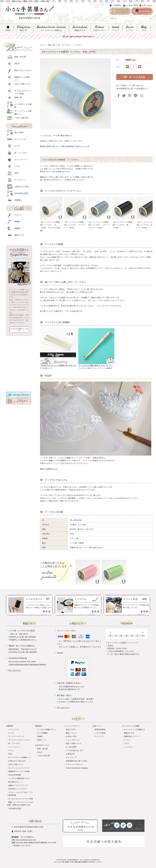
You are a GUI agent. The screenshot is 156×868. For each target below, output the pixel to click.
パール (11, 750)
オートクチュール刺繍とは (134, 729)
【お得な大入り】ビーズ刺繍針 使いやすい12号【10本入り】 (58, 366)
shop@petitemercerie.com (29, 827)
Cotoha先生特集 (15, 775)
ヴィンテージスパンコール (19, 740)
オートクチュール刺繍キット (20, 757)
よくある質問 (71, 747)
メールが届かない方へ (75, 750)
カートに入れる (137, 77)
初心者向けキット (15, 782)
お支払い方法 (71, 736)
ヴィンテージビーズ (16, 736)
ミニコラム (128, 747)
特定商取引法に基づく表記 (77, 761)
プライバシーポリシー (75, 764)
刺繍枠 (40, 736)
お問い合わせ (147, 5)
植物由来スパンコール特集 (19, 771)
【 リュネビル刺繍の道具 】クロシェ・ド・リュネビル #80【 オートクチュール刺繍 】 (96, 366)
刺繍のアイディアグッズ (18, 785)
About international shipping (77, 768)
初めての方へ (71, 729)
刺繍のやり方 (129, 733)
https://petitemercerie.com (26, 840)
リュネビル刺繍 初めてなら (19, 778)
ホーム (43, 45)
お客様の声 (70, 754)
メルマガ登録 (100, 733)
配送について (71, 733)
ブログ (126, 743)
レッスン (127, 740)
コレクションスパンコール (19, 768)
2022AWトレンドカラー (18, 789)
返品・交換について (74, 743)
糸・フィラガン (64, 45)
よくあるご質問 (131, 5)
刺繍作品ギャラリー (132, 736)
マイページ (99, 736)
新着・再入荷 (42, 749)
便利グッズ (42, 740)
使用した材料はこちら (49, 469)
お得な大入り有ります (17, 761)
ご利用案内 (116, 5)
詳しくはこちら (15, 670)
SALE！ (40, 752)
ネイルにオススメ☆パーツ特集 (21, 799)
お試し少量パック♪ (16, 764)
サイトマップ (71, 757)
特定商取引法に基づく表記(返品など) (133, 89)
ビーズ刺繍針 (42, 733)
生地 (10, 754)
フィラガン (77, 45)
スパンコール (14, 729)
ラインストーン (14, 747)
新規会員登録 (100, 729)
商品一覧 (52, 45)
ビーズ (11, 733)
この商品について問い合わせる (131, 85)
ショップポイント (73, 740)
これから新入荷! (44, 756)
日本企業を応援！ (15, 808)
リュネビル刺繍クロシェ (47, 729)
